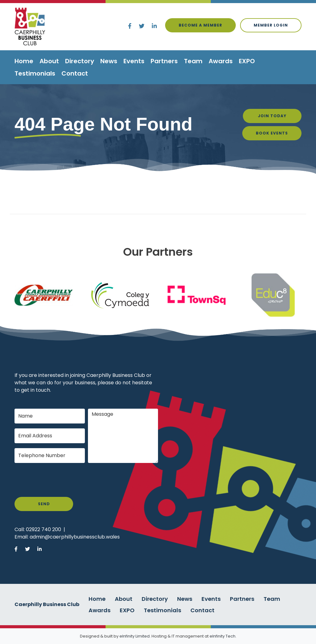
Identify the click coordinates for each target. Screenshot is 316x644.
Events (134, 61)
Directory (80, 61)
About (49, 61)
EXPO (247, 61)
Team (193, 61)
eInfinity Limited (135, 636)
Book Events (272, 133)
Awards (221, 61)
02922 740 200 (44, 529)
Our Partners (158, 252)
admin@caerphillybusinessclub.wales (75, 537)
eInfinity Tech (222, 636)
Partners (164, 61)
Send (44, 504)
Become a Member (200, 25)
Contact (75, 73)
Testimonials (35, 73)
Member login (271, 25)
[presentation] (61, 480)
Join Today (272, 116)
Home (24, 61)
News (109, 61)
